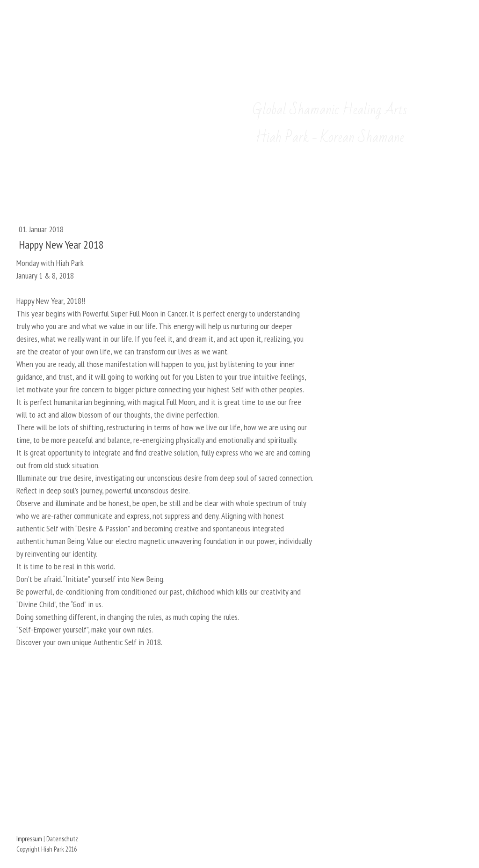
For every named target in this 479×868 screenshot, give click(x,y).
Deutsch (40, 27)
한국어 (146, 27)
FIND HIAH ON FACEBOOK (239, 775)
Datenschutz (62, 839)
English (94, 27)
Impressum (29, 839)
